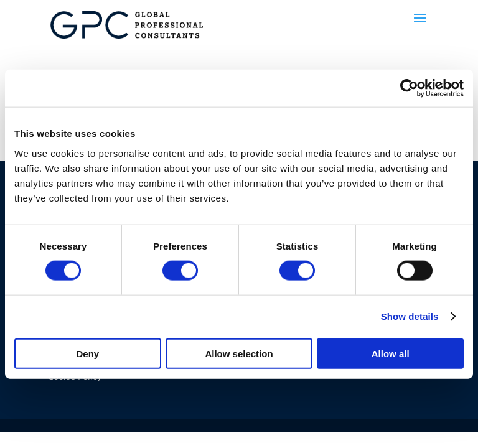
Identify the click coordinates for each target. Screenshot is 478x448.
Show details (410, 316)
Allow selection (239, 353)
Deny (87, 353)
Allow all (391, 353)
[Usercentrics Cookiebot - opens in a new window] (409, 88)
